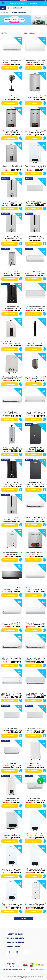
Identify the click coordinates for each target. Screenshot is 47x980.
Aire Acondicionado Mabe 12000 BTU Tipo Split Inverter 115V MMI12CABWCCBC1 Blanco (35, 659)
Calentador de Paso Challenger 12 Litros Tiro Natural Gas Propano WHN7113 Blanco (35, 237)
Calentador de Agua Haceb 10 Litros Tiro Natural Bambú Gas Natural (35, 835)
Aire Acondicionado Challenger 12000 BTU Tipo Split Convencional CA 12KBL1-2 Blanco (35, 729)
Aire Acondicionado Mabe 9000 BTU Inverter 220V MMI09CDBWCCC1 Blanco (35, 61)
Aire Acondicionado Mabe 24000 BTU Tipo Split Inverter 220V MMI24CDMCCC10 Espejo (12, 589)
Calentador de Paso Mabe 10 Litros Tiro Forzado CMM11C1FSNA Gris (12, 167)
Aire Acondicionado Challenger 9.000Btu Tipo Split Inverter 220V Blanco (35, 799)
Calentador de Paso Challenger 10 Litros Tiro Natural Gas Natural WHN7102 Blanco (12, 237)
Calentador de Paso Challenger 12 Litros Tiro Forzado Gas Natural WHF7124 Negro (12, 483)
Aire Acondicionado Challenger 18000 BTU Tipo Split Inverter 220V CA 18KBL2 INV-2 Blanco (12, 729)
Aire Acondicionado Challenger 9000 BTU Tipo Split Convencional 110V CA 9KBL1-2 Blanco (12, 764)
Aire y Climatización (19, 13)
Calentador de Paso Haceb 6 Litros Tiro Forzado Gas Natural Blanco (35, 167)
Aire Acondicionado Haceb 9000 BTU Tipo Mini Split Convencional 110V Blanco (35, 307)
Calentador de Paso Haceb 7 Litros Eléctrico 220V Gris (35, 378)
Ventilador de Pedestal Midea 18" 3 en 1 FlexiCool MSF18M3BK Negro (12, 97)
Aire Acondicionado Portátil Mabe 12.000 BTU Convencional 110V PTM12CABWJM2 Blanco (35, 764)
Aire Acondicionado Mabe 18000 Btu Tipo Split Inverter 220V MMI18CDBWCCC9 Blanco (12, 694)
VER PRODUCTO (10, 68)
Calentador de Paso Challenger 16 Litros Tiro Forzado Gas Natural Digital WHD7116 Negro (35, 483)
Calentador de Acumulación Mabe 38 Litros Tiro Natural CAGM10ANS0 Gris (12, 448)
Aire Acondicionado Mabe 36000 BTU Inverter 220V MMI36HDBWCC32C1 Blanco (35, 413)
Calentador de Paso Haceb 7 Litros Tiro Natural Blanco (12, 378)
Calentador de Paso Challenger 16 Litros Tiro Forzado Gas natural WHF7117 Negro (12, 307)
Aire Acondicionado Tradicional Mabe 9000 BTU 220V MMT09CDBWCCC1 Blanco (12, 413)
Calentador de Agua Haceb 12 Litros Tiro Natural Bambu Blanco (35, 870)
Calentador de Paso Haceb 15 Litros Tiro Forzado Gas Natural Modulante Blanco (12, 343)
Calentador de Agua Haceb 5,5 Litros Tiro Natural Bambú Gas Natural (12, 835)
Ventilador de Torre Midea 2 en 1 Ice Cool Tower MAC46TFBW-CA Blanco (35, 343)
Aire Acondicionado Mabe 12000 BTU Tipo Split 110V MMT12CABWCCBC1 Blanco (12, 61)
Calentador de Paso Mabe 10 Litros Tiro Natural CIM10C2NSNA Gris (35, 132)
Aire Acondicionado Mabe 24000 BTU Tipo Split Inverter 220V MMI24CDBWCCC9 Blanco (35, 589)
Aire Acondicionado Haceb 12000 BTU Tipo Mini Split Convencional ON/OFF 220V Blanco (35, 694)
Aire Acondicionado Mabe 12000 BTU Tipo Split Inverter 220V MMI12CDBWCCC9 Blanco (35, 624)
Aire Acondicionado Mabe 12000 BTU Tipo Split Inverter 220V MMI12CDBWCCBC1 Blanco (12, 659)
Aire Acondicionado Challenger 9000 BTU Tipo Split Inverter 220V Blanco (35, 202)
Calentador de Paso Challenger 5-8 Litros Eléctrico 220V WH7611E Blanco (12, 799)
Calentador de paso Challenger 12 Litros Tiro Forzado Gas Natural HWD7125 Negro (35, 448)
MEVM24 (24, 977)
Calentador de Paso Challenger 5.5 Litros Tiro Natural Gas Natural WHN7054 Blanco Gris (12, 272)
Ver (21, 68)
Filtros (5, 33)
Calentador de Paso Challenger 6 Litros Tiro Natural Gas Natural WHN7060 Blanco (12, 518)
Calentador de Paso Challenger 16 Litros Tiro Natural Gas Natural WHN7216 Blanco (12, 202)
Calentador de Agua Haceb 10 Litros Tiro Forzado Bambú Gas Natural (12, 870)
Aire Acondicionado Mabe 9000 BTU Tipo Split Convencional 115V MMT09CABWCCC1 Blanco (12, 624)
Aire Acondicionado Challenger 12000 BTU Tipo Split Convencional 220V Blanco (35, 272)
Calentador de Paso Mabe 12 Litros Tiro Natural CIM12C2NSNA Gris (12, 132)
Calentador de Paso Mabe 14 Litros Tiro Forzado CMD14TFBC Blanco (12, 553)
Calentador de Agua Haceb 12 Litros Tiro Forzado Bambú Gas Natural (12, 905)
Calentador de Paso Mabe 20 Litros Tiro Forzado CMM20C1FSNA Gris (35, 97)
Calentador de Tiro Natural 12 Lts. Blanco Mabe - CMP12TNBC (35, 905)
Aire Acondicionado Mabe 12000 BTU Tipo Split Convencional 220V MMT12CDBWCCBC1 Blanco (35, 518)
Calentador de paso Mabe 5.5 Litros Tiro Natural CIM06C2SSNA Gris (35, 553)
